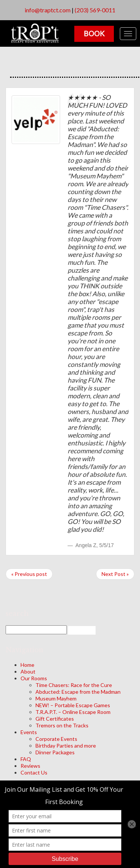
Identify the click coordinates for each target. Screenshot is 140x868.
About (28, 671)
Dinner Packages (55, 752)
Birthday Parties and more (66, 746)
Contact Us (34, 772)
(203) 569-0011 (95, 10)
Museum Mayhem (56, 698)
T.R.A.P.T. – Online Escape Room (73, 712)
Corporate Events (56, 739)
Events (29, 732)
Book (94, 33)
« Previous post (29, 574)
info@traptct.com (48, 10)
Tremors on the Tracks (62, 725)
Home (27, 665)
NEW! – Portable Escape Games (73, 705)
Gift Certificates (55, 719)
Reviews (30, 766)
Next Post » (115, 574)
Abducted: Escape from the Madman (78, 692)
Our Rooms (34, 678)
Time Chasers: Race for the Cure (74, 685)
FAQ (26, 759)
